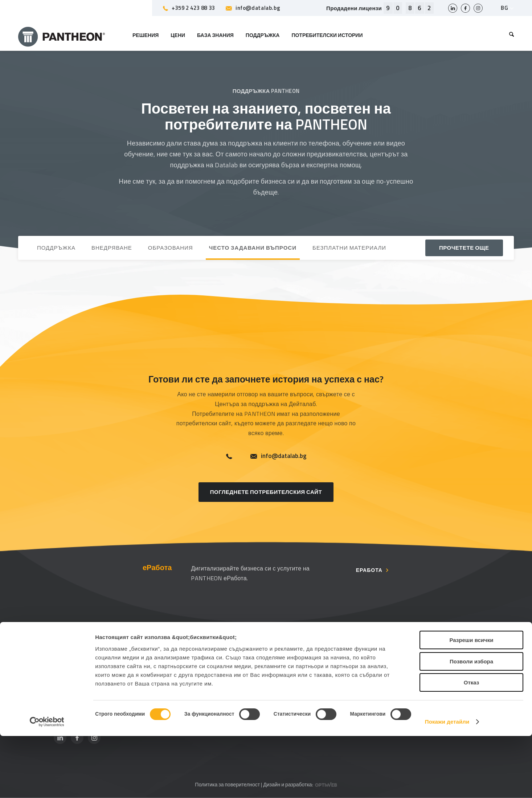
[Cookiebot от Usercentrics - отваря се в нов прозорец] (47, 784)
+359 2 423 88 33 (189, 8)
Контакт (289, 666)
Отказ (472, 744)
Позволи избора (471, 723)
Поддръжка (181, 650)
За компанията (298, 650)
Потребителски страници (424, 650)
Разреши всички (471, 702)
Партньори (181, 666)
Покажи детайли (447, 784)
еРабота (369, 570)
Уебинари (404, 682)
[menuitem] (509, 35)
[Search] (509, 35)
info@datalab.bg (253, 8)
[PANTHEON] (62, 35)
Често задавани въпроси (199, 682)
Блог (397, 666)
